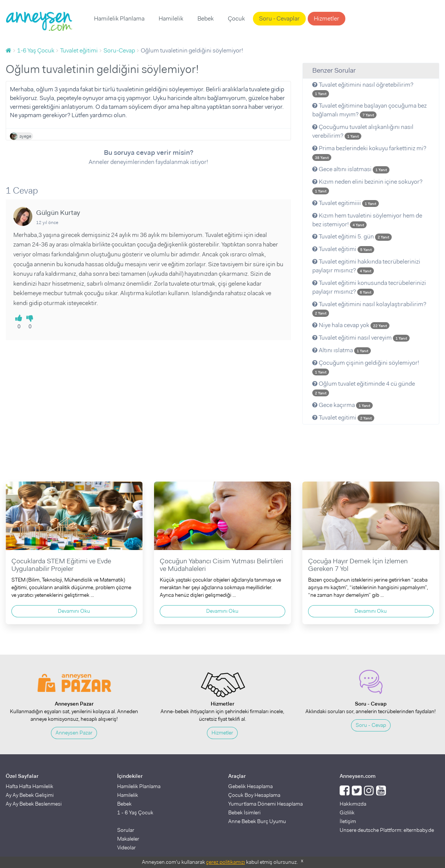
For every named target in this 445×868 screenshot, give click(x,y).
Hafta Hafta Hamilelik (29, 786)
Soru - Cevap (371, 725)
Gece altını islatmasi (351, 169)
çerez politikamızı (226, 862)
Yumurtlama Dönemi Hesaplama (265, 804)
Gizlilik (347, 812)
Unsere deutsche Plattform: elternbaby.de (387, 830)
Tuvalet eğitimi (343, 249)
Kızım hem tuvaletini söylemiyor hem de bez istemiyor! (367, 220)
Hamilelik (171, 18)
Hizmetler (327, 18)
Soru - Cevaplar (279, 18)
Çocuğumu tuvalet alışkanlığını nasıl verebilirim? (363, 131)
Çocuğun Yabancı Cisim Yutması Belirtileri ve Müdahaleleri (221, 565)
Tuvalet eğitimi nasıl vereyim (361, 338)
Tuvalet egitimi (343, 417)
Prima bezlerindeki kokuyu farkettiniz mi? (369, 153)
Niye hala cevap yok (351, 325)
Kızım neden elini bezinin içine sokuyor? (367, 186)
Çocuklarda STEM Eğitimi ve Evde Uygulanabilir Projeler (61, 565)
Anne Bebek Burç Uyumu (257, 821)
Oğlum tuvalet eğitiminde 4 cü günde (364, 388)
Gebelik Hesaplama (250, 786)
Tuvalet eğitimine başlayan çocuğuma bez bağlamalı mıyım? (370, 110)
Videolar (126, 847)
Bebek (206, 18)
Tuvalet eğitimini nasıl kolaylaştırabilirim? (369, 308)
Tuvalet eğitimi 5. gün (352, 236)
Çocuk (236, 18)
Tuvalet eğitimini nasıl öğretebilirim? (363, 89)
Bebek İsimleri (244, 812)
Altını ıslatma (342, 350)
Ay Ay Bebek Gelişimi (30, 795)
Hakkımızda (353, 804)
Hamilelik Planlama (119, 18)
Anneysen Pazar (74, 733)
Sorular (126, 830)
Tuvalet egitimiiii (346, 203)
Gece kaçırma (342, 405)
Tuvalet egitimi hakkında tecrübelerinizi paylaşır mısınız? (366, 266)
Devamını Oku (74, 611)
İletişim (348, 821)
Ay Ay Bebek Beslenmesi (34, 804)
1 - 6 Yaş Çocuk (135, 812)
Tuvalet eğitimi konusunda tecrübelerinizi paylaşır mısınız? (369, 287)
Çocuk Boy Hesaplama (254, 795)
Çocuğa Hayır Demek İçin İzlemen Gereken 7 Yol (358, 565)
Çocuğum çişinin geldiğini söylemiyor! (366, 367)
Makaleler (128, 839)
